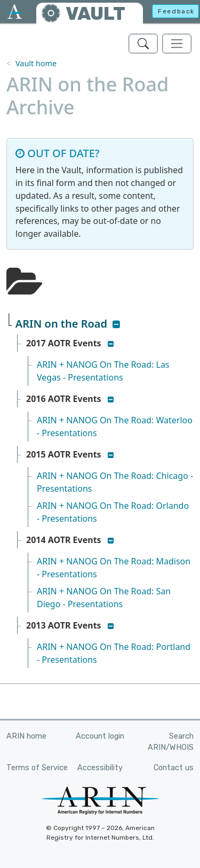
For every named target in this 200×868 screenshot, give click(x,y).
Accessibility (100, 768)
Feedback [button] (176, 11)
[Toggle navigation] (177, 44)
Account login (100, 736)
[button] (116, 324)
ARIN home (26, 736)
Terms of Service (37, 768)
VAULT (95, 14)
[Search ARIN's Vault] (143, 44)
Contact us (174, 768)
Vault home (36, 63)
